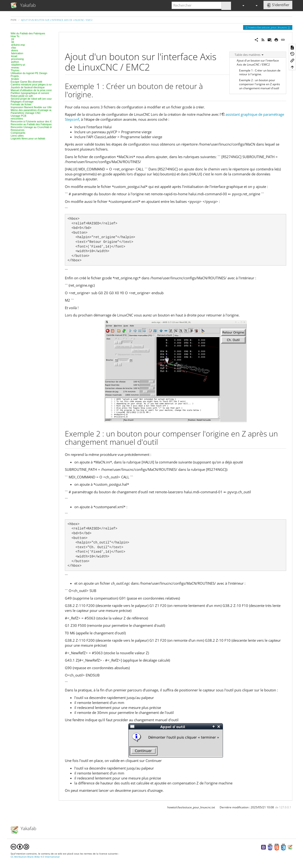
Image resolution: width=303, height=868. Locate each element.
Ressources (18, 130)
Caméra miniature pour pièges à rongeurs (35, 85)
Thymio (15, 70)
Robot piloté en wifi (22, 96)
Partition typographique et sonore (30, 93)
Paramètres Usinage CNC (26, 113)
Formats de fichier (21, 104)
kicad (14, 56)
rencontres (17, 119)
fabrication (17, 53)
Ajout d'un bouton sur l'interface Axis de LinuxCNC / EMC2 (57, 20)
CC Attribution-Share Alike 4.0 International (35, 857)
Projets (15, 76)
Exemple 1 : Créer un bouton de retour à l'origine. (260, 72)
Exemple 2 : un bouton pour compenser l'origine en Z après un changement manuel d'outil (260, 84)
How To (15, 36)
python (15, 62)
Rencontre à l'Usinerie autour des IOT (32, 121)
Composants (18, 133)
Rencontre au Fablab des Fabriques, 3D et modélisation (43, 124)
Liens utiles (17, 136)
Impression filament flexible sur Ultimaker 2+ (36, 107)
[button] (241, 5)
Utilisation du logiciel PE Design (29, 73)
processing (17, 59)
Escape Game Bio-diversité (26, 82)
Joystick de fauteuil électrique (28, 87)
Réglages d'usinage (22, 102)
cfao (14, 48)
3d (13, 42)
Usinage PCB (18, 116)
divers (15, 50)
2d (13, 39)
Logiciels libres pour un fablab (28, 138)
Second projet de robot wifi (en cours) (32, 99)
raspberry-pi (18, 65)
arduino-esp (18, 45)
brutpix (15, 79)
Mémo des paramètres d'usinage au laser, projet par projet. (45, 110)
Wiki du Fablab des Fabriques (28, 33)
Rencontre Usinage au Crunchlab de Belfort (36, 127)
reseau (15, 67)
